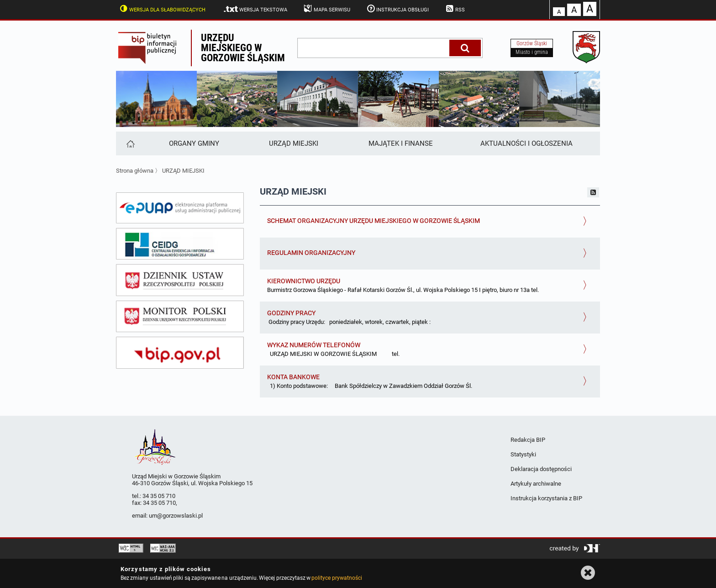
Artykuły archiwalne (536, 484)
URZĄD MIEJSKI (183, 171)
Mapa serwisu (326, 9)
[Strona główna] (130, 143)
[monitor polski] (180, 317)
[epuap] (180, 208)
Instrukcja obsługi (397, 9)
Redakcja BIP (528, 440)
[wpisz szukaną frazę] (374, 48)
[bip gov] (180, 353)
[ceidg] (180, 244)
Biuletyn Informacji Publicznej (153, 48)
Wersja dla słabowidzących (162, 9)
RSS (454, 9)
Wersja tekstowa (255, 9)
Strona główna (135, 171)
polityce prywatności (337, 578)
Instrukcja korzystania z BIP (546, 498)
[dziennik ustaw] (180, 280)
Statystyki (523, 454)
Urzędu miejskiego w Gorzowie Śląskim (243, 48)
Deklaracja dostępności (541, 469)
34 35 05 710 (159, 496)
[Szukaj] (465, 48)
